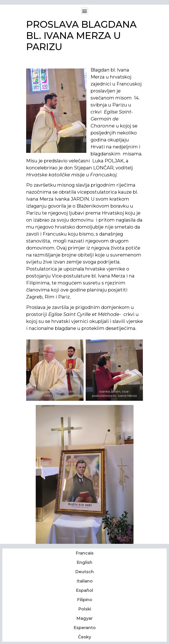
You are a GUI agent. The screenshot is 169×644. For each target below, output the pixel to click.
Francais (85, 553)
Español (84, 590)
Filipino (85, 600)
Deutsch (84, 572)
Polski (85, 609)
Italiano (85, 581)
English (84, 562)
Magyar (84, 618)
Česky (84, 637)
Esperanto (85, 628)
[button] (85, 11)
